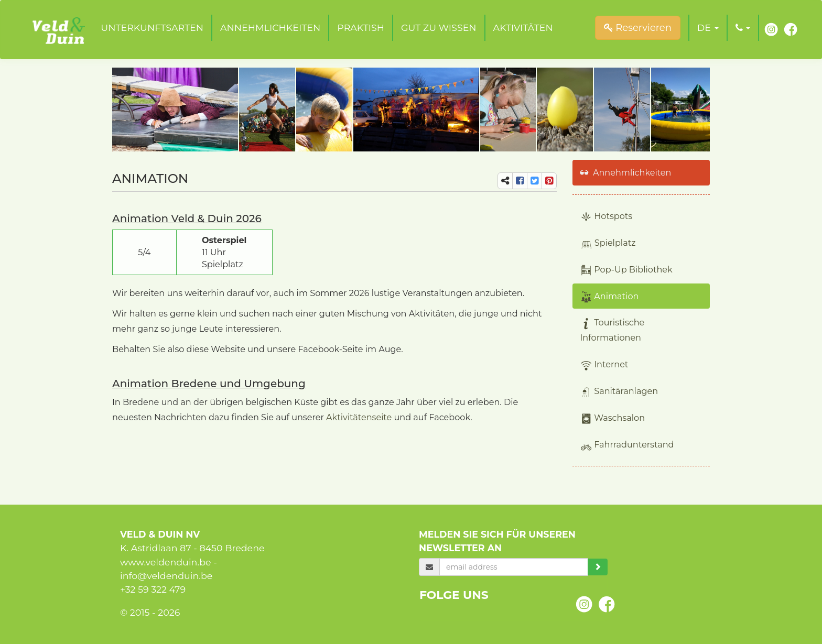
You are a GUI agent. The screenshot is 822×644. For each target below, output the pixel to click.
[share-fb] (520, 181)
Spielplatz (608, 243)
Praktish (361, 28)
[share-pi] (549, 181)
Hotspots (607, 217)
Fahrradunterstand (627, 445)
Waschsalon (613, 418)
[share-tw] (534, 181)
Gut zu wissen (439, 28)
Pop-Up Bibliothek (626, 270)
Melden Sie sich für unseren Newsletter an (497, 541)
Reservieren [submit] (638, 28)
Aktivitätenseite (359, 417)
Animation (610, 297)
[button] (708, 28)
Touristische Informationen (613, 330)
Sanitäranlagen (619, 392)
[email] (514, 567)
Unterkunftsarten (152, 28)
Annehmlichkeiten (270, 28)
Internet (604, 365)
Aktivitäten (523, 28)
